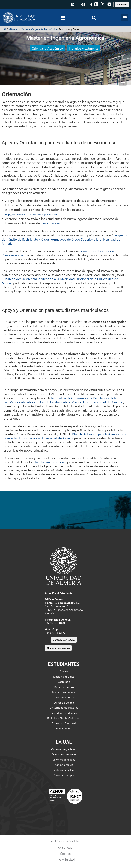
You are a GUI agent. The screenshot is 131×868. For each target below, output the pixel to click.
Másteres (14, 29)
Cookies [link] (66, 853)
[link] (122, 4)
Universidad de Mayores (64, 708)
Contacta (122, 4)
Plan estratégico (64, 765)
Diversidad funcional (64, 723)
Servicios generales (64, 760)
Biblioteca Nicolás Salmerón (64, 718)
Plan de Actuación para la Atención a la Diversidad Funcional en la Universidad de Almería (60, 281)
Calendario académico (64, 713)
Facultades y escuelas (64, 754)
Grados (64, 671)
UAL (4, 29)
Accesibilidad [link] (66, 860)
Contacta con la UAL (64, 640)
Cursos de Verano (64, 703)
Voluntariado (64, 728)
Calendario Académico (47, 48)
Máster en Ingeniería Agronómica (39, 29)
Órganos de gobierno (64, 749)
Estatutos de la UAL (64, 770)
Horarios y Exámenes (84, 48)
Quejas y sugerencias (58, 648)
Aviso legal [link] (65, 847)
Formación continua (64, 692)
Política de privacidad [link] (65, 841)
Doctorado (64, 682)
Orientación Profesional (50, 462)
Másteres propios (64, 687)
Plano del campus (64, 775)
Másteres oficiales (64, 677)
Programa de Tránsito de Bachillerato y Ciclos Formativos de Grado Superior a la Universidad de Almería (64, 239)
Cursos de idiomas (64, 697)
